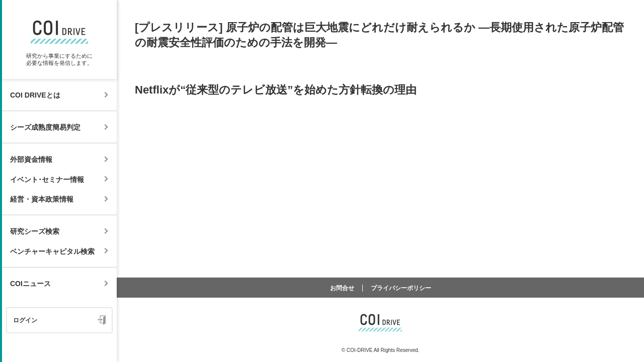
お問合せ (342, 288)
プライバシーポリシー (401, 288)
